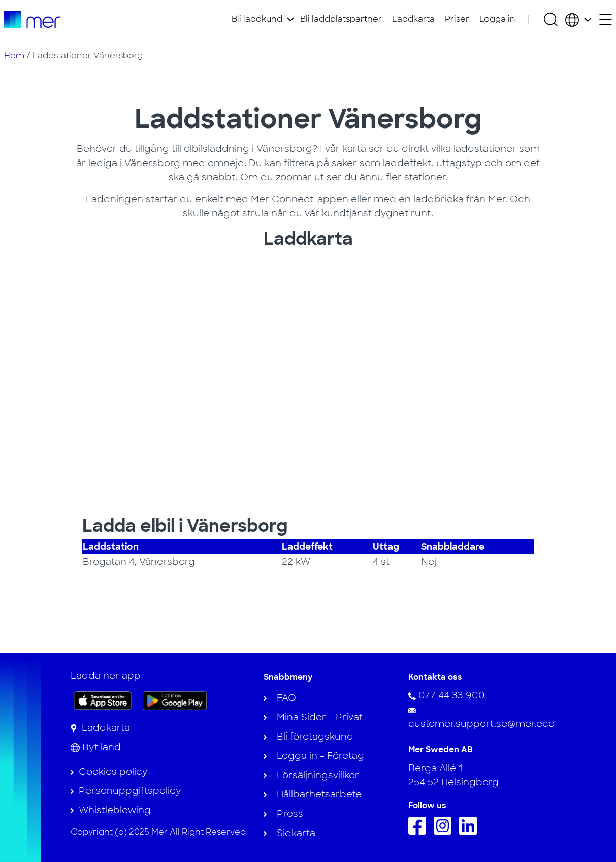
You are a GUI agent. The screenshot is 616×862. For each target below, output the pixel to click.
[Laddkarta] (100, 728)
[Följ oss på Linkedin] (471, 832)
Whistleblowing (115, 810)
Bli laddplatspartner (341, 19)
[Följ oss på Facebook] (420, 832)
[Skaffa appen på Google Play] (175, 700)
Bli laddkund (257, 19)
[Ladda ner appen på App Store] (103, 700)
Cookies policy (113, 772)
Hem (14, 56)
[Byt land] (96, 747)
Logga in (497, 19)
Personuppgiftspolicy (130, 791)
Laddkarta (413, 19)
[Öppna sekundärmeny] (606, 20)
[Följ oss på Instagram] (445, 832)
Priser (457, 19)
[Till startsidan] (32, 19)
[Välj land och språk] (578, 19)
